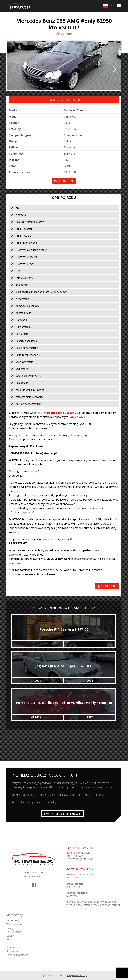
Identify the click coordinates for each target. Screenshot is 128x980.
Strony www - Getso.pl (77, 976)
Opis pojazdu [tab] (64, 198)
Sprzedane (64, 34)
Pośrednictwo (14, 932)
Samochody (13, 920)
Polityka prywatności (18, 955)
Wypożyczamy (14, 924)
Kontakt (11, 947)
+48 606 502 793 (34, 873)
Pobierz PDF (64, 181)
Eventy (10, 928)
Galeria (10, 936)
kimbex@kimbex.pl (34, 876)
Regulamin (12, 951)
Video (9, 940)
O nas (10, 943)
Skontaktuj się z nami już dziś (62, 814)
